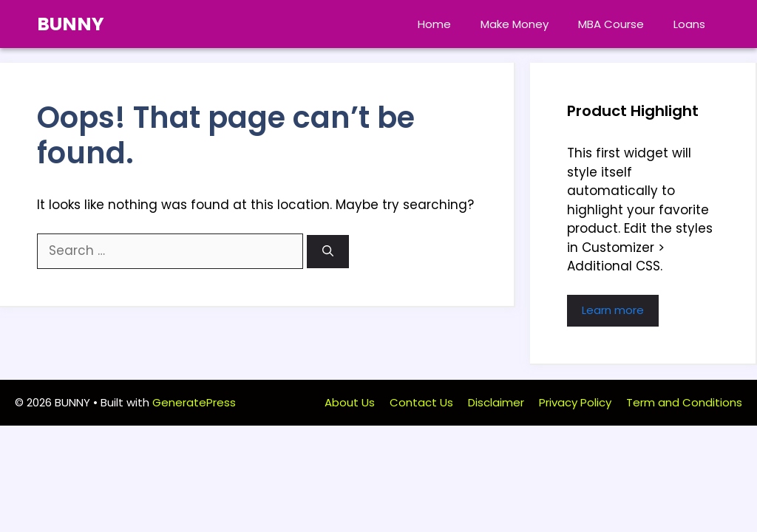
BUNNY (71, 24)
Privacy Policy (575, 402)
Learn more (613, 310)
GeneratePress (194, 402)
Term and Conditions (684, 402)
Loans (689, 24)
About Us (350, 402)
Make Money (515, 24)
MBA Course (611, 24)
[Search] (328, 252)
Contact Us (421, 402)
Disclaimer (496, 402)
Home (434, 24)
